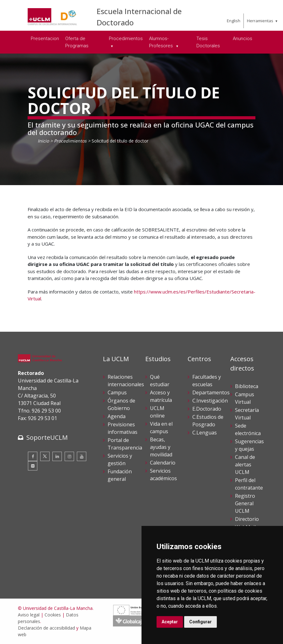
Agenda (117, 416)
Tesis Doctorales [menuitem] (208, 42)
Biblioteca (247, 386)
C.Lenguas (205, 433)
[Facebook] (33, 456)
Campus (117, 392)
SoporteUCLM (47, 437)
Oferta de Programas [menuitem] (77, 42)
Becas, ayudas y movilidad (161, 447)
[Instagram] (69, 456)
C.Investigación (210, 401)
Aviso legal (29, 615)
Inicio (43, 141)
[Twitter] (45, 456)
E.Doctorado (207, 409)
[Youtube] (82, 456)
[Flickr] (33, 466)
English (234, 21)
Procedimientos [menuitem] (126, 39)
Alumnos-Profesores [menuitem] (162, 42)
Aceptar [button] (170, 622)
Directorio (247, 519)
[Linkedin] (57, 456)
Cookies (53, 615)
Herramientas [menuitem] (260, 21)
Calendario (163, 463)
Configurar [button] (200, 622)
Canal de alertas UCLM (245, 465)
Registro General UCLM (245, 503)
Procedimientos (70, 141)
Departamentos (211, 392)
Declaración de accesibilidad (46, 628)
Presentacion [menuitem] (45, 39)
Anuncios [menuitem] (243, 39)
